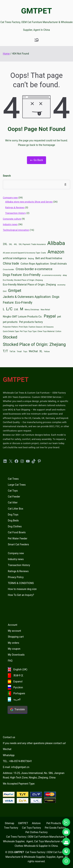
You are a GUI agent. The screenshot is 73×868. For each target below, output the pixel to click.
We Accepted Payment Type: (19, 784)
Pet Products (54, 823)
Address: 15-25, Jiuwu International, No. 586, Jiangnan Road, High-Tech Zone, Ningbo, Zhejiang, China (34, 775)
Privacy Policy (16, 577)
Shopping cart (16, 637)
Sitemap (9, 823)
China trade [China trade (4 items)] (11, 263)
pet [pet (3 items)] (59, 317)
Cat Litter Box (16, 509)
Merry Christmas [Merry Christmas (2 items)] (32, 310)
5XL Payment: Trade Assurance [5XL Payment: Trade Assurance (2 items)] (32, 244)
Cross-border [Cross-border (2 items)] (8, 270)
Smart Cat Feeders (18, 544)
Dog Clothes (15, 526)
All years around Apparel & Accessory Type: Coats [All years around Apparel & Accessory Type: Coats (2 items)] (24, 253)
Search (7, 176)
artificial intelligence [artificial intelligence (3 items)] (15, 258)
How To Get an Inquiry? (21, 595)
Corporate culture (12, 219)
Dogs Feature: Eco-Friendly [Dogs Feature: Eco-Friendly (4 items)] (22, 275)
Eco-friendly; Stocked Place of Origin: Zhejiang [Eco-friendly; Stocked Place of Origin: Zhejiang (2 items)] (23, 280)
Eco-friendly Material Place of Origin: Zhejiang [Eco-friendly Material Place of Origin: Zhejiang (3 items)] (29, 285)
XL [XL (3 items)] (41, 351)
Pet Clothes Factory (36, 832)
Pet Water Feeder (18, 538)
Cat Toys (13, 491)
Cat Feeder (14, 497)
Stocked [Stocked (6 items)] (10, 337)
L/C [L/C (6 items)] (9, 309)
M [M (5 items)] (22, 309)
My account (14, 631)
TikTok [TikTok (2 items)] (12, 352)
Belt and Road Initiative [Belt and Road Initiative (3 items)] (49, 258)
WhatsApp (9, 755)
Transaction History (16, 213)
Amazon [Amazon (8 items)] (56, 252)
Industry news (10, 224)
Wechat (7, 749)
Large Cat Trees (17, 485)
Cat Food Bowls (17, 532)
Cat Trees (13, 479)
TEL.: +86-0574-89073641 (17, 761)
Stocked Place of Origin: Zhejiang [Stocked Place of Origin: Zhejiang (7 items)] (34, 344)
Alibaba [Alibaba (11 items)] (56, 243)
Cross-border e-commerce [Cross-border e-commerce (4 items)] (34, 269)
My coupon (14, 649)
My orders (13, 643)
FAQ (10, 661)
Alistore (36, 823)
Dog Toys (13, 515)
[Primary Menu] (37, 40)
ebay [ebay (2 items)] (65, 275)
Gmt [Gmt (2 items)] (5, 291)
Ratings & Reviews (15, 207)
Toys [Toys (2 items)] (25, 352)
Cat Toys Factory (31, 828)
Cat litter (13, 503)
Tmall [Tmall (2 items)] (19, 352)
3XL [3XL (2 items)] (11, 244)
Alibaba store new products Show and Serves (29, 202)
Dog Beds (13, 521)
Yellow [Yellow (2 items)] (47, 352)
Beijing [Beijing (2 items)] (31, 259)
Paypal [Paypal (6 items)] (50, 316)
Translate (17, 710)
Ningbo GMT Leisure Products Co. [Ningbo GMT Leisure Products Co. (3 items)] (23, 317)
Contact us (9, 737)
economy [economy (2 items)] (61, 285)
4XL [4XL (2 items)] (15, 244)
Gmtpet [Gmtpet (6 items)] (15, 290)
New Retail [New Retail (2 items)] (45, 310)
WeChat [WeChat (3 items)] (33, 351)
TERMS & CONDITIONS (21, 583)
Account (13, 625)
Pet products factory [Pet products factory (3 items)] (31, 322)
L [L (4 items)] (4, 309)
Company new (10, 198)
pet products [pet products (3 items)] (10, 322)
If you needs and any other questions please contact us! (34, 743)
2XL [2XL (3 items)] (5, 244)
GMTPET (36, 11)
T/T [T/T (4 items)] (5, 351)
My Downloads (16, 655)
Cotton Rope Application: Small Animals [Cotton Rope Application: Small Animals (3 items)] (44, 264)
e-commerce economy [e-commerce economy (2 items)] (52, 275)
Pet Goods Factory (55, 828)
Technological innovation (16, 230)
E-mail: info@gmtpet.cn (16, 767)
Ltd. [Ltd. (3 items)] (16, 309)
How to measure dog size (22, 589)
